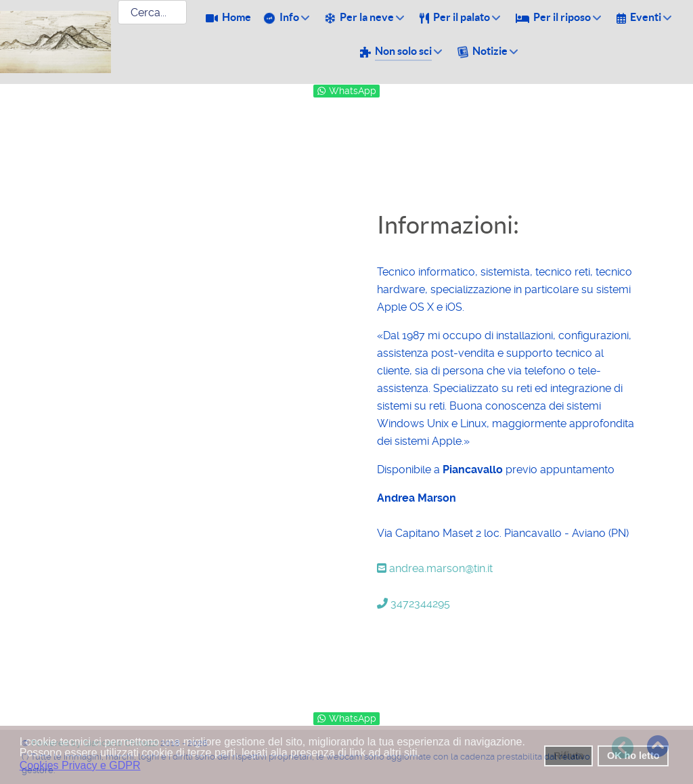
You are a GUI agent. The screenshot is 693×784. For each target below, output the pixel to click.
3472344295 (413, 604)
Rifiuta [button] (569, 756)
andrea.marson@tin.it (435, 568)
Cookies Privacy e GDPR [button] (80, 765)
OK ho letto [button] (633, 756)
